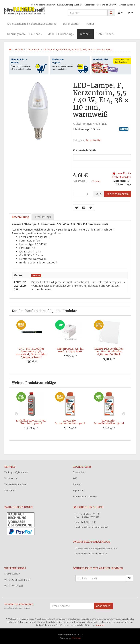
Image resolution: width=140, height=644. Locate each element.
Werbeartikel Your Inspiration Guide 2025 (96, 549)
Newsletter (10, 490)
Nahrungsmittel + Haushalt (25, 34)
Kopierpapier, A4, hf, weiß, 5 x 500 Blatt (70, 350)
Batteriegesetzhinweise (85, 496)
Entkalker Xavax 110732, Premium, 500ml (31, 422)
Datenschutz (79, 472)
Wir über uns (11, 478)
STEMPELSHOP (12, 574)
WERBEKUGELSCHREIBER (17, 580)
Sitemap (77, 484)
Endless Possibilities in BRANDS (91, 554)
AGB (75, 478)
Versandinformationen (16, 484)
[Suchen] (88, 13)
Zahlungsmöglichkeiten (16, 472)
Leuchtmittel (94, 140)
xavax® (36, 276)
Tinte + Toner (105, 34)
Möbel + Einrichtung (61, 34)
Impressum (78, 490)
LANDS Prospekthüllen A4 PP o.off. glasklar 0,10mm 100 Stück (109, 352)
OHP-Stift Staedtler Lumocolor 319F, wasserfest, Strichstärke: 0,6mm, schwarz (31, 353)
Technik (85, 34)
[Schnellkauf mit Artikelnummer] (101, 578)
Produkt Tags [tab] (43, 217)
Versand (96, 181)
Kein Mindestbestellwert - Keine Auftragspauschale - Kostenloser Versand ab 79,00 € (74, 5)
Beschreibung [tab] (20, 217)
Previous (16, 414)
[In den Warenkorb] (118, 194)
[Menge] (83, 194)
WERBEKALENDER (13, 586)
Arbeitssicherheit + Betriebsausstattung (32, 24)
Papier (91, 24)
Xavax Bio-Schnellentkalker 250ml (70, 422)
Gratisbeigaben (127, 5)
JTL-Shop (76, 638)
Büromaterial (72, 24)
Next (124, 414)
